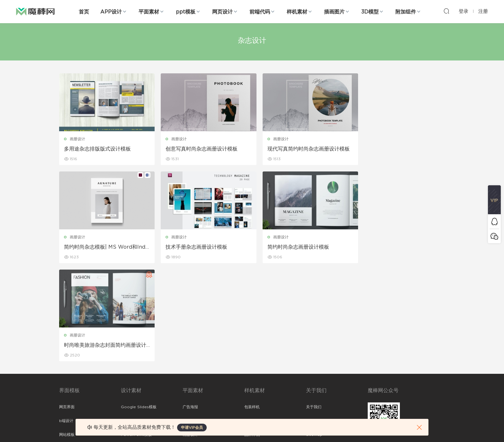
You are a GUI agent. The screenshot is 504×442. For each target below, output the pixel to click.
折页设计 (190, 323)
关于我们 (314, 309)
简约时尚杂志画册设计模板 (193, 247)
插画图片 (334, 12)
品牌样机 (252, 337)
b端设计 (66, 323)
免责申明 (314, 323)
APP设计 (111, 12)
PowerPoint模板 (136, 337)
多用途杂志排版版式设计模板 (97, 149)
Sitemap (314, 337)
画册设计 (77, 139)
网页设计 (222, 12)
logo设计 (129, 392)
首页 (84, 12)
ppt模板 (186, 12)
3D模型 (370, 12)
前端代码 (260, 12)
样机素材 (297, 12)
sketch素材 (69, 392)
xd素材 (65, 406)
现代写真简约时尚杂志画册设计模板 (299, 149)
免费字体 (190, 378)
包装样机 (252, 309)
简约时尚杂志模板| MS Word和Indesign (399, 149)
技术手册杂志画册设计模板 (95, 247)
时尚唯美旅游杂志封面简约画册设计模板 (299, 247)
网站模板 (67, 337)
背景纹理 (129, 378)
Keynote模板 (133, 323)
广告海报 (190, 309)
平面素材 (149, 12)
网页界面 (67, 309)
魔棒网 (35, 11)
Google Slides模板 (139, 309)
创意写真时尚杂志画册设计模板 (198, 149)
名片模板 (190, 351)
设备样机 (252, 323)
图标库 (65, 364)
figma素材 (68, 351)
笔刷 (125, 351)
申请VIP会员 (192, 428)
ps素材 (65, 378)
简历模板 (190, 364)
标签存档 (314, 351)
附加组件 (406, 12)
